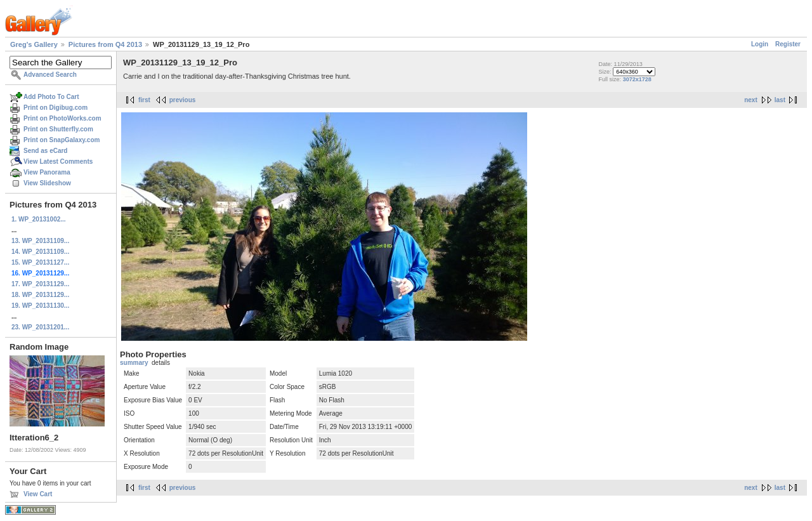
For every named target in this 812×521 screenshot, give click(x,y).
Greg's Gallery (34, 44)
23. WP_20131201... (40, 327)
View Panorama (47, 172)
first (144, 100)
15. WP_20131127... (40, 262)
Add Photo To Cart (51, 97)
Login (760, 44)
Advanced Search (50, 75)
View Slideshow (47, 183)
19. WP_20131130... (40, 306)
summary (134, 363)
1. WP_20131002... (39, 219)
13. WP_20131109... (40, 241)
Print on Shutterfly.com (58, 129)
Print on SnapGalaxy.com (62, 140)
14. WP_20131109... (40, 252)
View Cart (38, 494)
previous (183, 100)
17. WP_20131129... (40, 284)
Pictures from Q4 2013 (105, 44)
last (780, 100)
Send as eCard (45, 151)
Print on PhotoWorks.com (62, 118)
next (751, 100)
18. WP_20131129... (40, 295)
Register (788, 44)
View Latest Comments (58, 162)
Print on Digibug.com (56, 108)
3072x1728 (637, 79)
